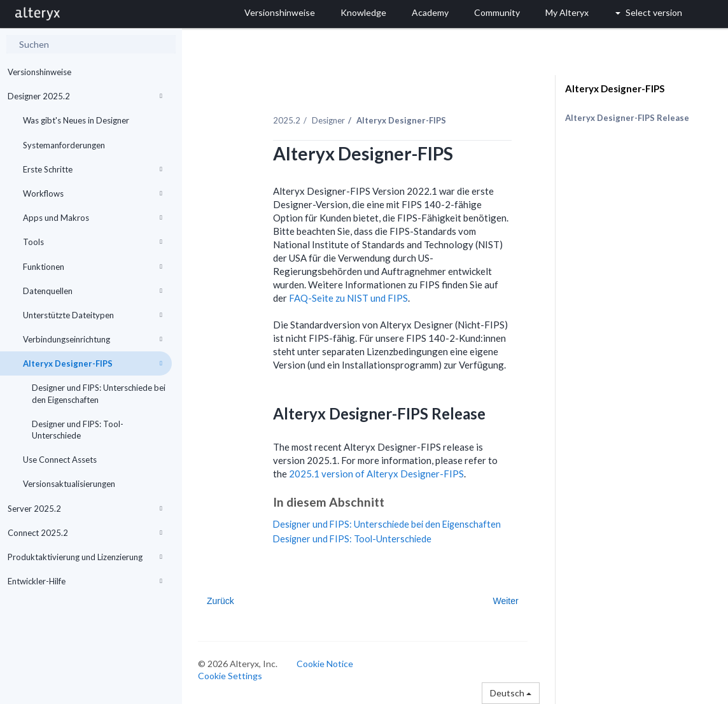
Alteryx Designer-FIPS (93, 363)
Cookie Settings (230, 676)
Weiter (505, 601)
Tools (93, 242)
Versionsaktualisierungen (69, 484)
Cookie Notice (325, 664)
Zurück (220, 601)
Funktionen (93, 267)
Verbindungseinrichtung (93, 339)
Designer (328, 120)
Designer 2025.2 (85, 96)
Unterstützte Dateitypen (93, 315)
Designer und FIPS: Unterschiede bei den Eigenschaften (99, 393)
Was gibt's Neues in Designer (76, 120)
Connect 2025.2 (85, 533)
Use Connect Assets (60, 460)
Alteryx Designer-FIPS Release (627, 118)
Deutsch (511, 693)
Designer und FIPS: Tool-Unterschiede (78, 430)
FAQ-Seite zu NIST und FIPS (348, 298)
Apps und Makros (93, 218)
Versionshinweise (39, 72)
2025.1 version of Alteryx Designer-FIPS (376, 474)
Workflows (93, 194)
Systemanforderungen (64, 145)
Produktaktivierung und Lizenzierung (85, 557)
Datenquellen (93, 291)
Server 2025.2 (85, 509)
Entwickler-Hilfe (85, 581)
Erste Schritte (93, 169)
